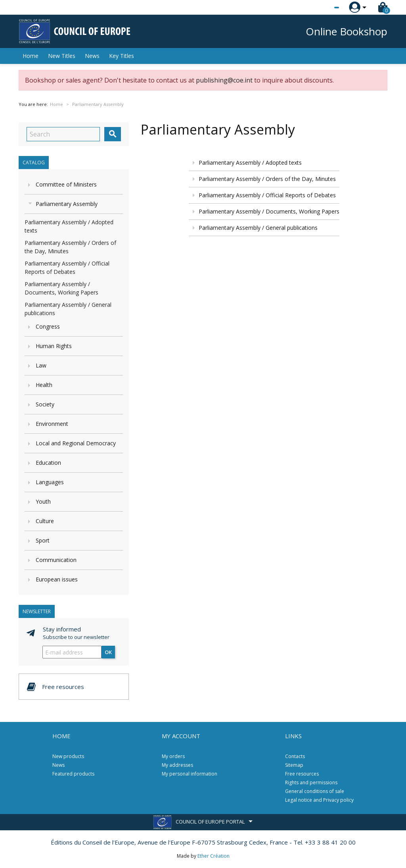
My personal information (190, 774)
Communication (56, 560)
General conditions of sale (315, 791)
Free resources (302, 774)
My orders (173, 756)
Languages (50, 482)
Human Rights (54, 346)
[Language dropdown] (322, 8)
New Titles (62, 56)
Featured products (73, 774)
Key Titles (122, 56)
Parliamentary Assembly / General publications (258, 228)
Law (41, 365)
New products (68, 756)
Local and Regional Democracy (76, 443)
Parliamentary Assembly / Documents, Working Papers (269, 211)
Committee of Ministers (66, 184)
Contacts (295, 756)
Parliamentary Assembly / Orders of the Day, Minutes (267, 179)
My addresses (177, 765)
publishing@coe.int (224, 80)
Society (45, 404)
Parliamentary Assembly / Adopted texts (250, 163)
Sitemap (294, 765)
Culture (45, 521)
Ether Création (214, 856)
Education (48, 463)
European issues (57, 579)
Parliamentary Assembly (67, 204)
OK (108, 652)
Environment (52, 424)
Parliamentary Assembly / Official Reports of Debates (267, 195)
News (92, 56)
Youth (43, 501)
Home (31, 56)
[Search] (63, 134)
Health (44, 385)
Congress (48, 326)
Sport (43, 540)
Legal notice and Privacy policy (319, 800)
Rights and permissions (311, 782)
